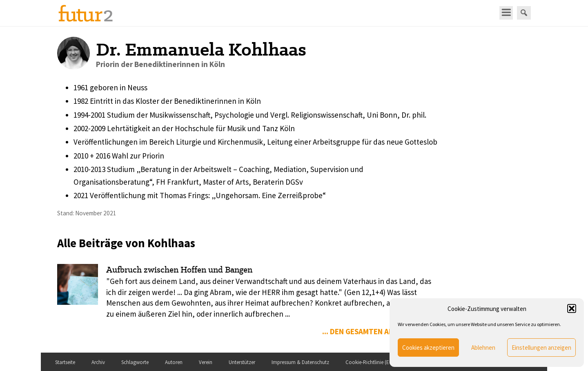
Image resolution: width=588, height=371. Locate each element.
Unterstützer (242, 362)
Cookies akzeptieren (428, 348)
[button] (572, 308)
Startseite (65, 362)
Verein (206, 362)
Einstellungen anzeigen (541, 348)
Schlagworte (135, 362)
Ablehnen (483, 348)
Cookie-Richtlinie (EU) (370, 362)
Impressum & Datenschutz (300, 362)
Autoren (174, 362)
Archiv (98, 362)
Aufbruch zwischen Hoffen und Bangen (179, 270)
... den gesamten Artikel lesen (379, 331)
